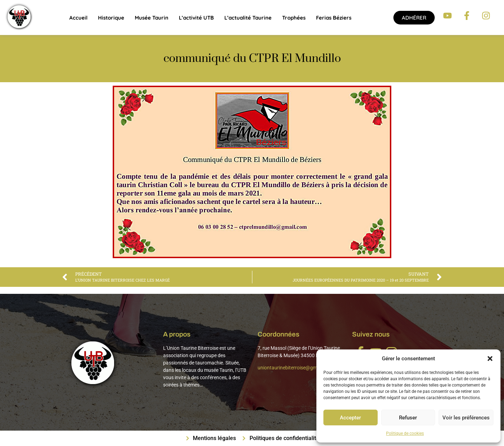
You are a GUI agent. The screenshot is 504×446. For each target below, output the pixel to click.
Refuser (408, 418)
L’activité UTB (196, 18)
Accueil (78, 18)
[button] (490, 359)
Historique (111, 18)
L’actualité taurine (248, 18)
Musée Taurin (152, 18)
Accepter (350, 418)
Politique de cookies (405, 433)
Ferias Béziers (334, 18)
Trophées (294, 18)
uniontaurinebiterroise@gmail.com (295, 368)
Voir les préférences (466, 418)
